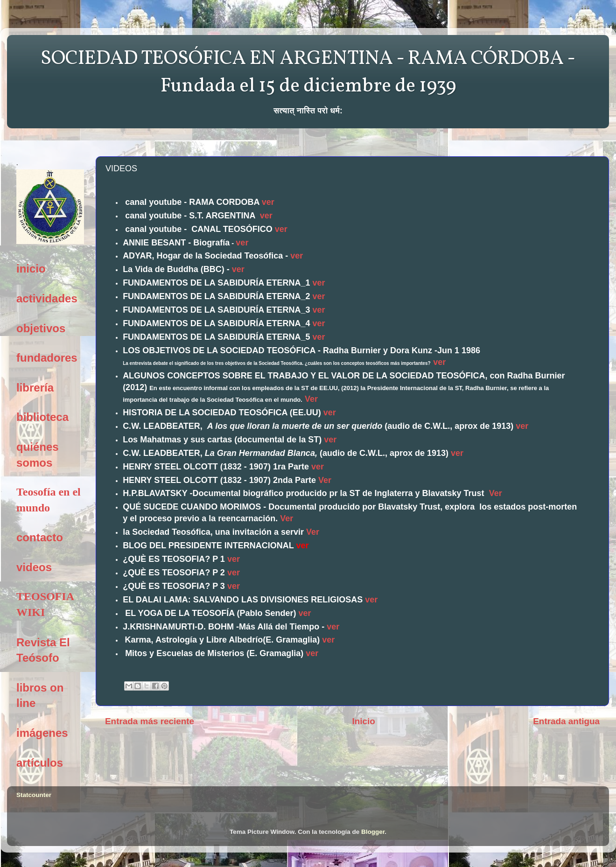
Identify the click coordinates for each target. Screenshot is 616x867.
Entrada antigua (566, 721)
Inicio (364, 721)
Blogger (373, 832)
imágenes (42, 733)
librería (35, 388)
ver (268, 202)
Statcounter (34, 795)
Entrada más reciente (150, 721)
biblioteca (42, 417)
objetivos (41, 328)
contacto (40, 537)
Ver (311, 399)
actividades (47, 298)
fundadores (47, 358)
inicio (31, 269)
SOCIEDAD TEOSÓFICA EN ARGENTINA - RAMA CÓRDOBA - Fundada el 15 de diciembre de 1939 (308, 73)
